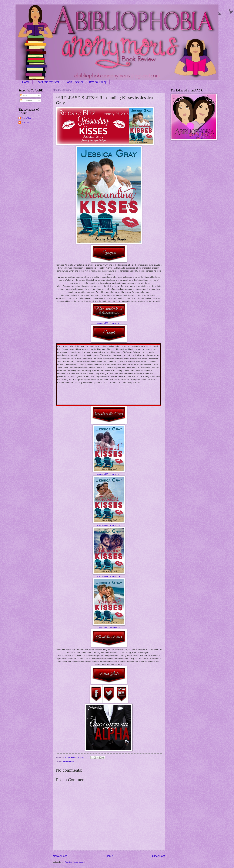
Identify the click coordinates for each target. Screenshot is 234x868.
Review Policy (98, 82)
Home (26, 82)
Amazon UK (115, 323)
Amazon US (103, 323)
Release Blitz (68, 761)
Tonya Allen (26, 118)
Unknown (26, 122)
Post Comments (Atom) (75, 862)
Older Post (158, 856)
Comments (26, 100)
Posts (24, 96)
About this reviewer (47, 82)
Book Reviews (74, 82)
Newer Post (60, 856)
